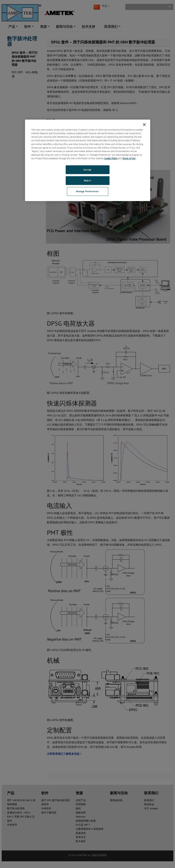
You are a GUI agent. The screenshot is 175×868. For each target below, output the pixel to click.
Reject (87, 180)
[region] (88, 160)
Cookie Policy (111, 158)
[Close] (144, 125)
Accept (87, 170)
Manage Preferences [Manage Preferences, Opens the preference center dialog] (87, 191)
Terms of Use (129, 158)
